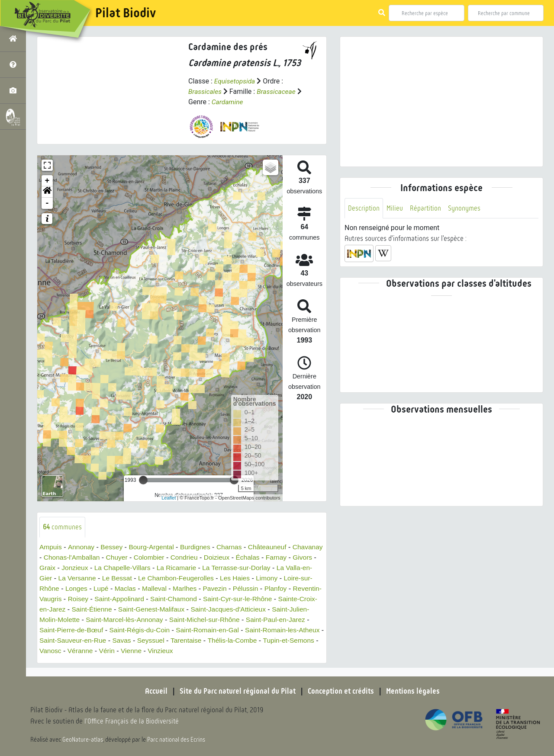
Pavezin (277, 588)
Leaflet (169, 497)
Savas (207, 640)
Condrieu (221, 557)
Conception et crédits (342, 691)
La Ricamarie (234, 568)
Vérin (196, 651)
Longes (136, 588)
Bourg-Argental (154, 547)
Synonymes (465, 208)
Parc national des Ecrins (177, 740)
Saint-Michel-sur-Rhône (285, 620)
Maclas (185, 588)
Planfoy (55, 599)
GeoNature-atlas (83, 740)
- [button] (47, 203)
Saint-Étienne (160, 609)
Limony (51, 588)
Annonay (82, 547)
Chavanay (55, 557)
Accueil (154, 691)
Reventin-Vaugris (99, 599)
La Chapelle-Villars (178, 568)
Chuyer (152, 557)
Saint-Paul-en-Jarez (74, 630)
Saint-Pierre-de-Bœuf (144, 630)
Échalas (286, 557)
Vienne (221, 651)
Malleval (215, 588)
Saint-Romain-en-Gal (284, 630)
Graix (101, 568)
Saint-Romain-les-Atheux (78, 640)
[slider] (143, 480)
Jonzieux (130, 568)
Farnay (50, 568)
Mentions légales (415, 691)
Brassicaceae (278, 91)
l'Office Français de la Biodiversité (132, 722)
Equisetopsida (235, 81)
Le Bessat (182, 578)
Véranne (169, 651)
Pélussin (309, 588)
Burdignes (199, 547)
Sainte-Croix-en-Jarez (100, 609)
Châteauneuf (273, 547)
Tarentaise (273, 640)
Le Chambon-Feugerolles (243, 578)
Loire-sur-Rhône (93, 588)
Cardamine (234, 102)
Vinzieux (251, 651)
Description (364, 208)
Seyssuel (237, 640)
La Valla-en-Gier (90, 578)
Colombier (185, 557)
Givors (77, 568)
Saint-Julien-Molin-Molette (117, 620)
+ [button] (47, 181)
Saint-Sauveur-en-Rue (157, 640)
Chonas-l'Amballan (106, 557)
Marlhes (246, 588)
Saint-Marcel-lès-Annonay (203, 620)
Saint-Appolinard (184, 599)
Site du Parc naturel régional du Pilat (236, 691)
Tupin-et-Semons (94, 651)
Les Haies (303, 578)
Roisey (142, 599)
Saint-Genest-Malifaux (221, 609)
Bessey (113, 547)
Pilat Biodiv (126, 13)
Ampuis (51, 547)
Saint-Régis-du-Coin (214, 630)
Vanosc (138, 651)
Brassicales (205, 91)
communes (63, 527)
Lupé (161, 588)
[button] (47, 192)
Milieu (395, 208)
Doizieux (254, 557)
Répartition (426, 208)
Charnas (234, 547)
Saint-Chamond (240, 599)
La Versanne (141, 578)
